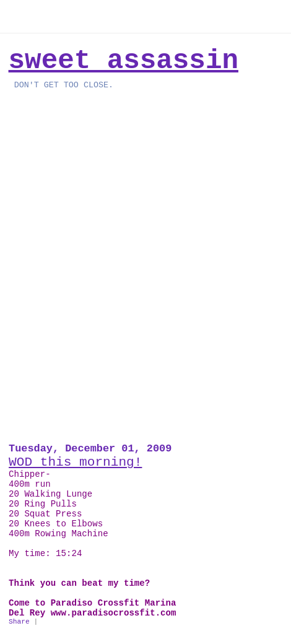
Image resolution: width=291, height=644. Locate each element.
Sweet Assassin (124, 61)
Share (19, 622)
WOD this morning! (75, 462)
